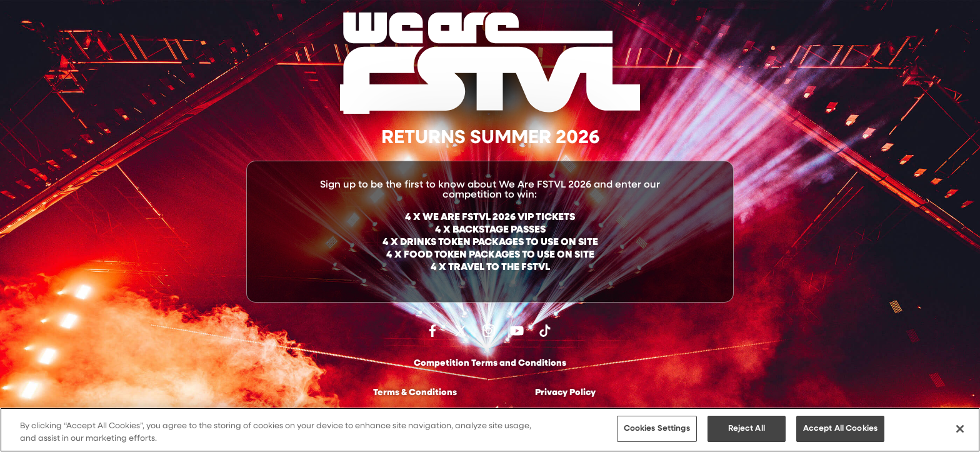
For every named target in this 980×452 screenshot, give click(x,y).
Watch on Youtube (517, 331)
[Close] (960, 429)
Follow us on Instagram (489, 331)
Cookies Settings (657, 429)
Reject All (747, 429)
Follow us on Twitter (461, 331)
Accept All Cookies (840, 429)
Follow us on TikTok (545, 331)
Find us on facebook (432, 331)
